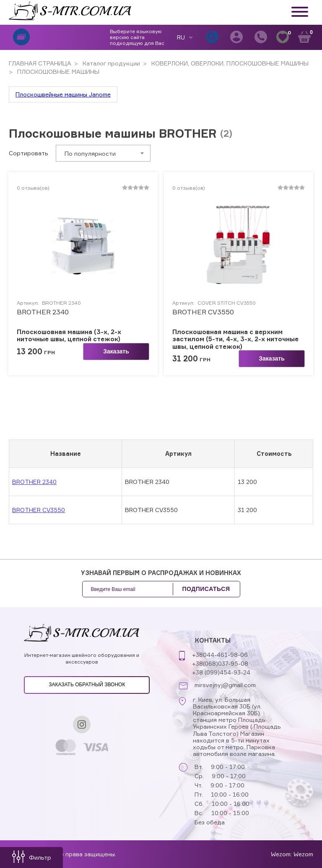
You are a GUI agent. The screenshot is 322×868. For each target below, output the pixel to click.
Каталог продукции (110, 63)
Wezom (303, 854)
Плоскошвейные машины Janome (63, 94)
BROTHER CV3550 (203, 312)
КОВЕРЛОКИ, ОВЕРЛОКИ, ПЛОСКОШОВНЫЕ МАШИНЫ (229, 63)
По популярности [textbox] (90, 153)
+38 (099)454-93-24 (221, 672)
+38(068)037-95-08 (220, 663)
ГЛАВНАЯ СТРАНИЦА (40, 63)
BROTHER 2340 (43, 312)
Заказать (116, 351)
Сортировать (29, 153)
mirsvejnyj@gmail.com (225, 685)
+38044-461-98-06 (220, 655)
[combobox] (103, 153)
